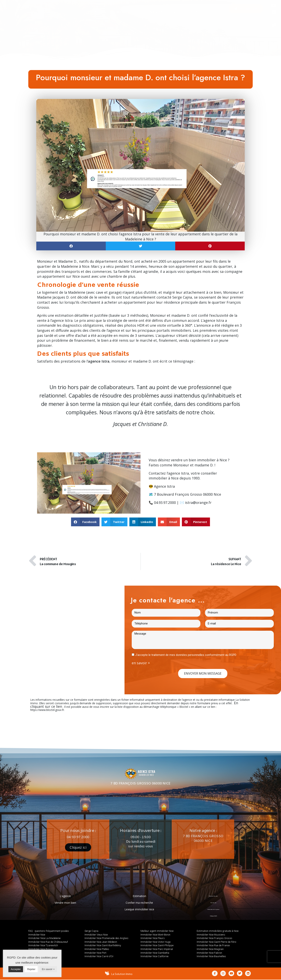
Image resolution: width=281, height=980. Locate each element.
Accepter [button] (16, 969)
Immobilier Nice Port (95, 953)
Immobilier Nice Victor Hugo (156, 942)
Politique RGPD (213, 916)
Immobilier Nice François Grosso (214, 938)
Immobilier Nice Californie (154, 956)
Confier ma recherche (139, 903)
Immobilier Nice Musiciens (211, 935)
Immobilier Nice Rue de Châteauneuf (48, 942)
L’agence (65, 896)
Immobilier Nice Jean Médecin (101, 942)
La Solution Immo (122, 974)
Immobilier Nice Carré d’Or (99, 956)
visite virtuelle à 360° (175, 325)
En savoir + (48, 969)
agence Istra (179, 473)
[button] (246, 9)
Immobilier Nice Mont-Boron (155, 935)
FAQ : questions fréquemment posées (49, 931)
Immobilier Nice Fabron (209, 953)
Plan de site (213, 903)
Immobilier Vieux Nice (96, 935)
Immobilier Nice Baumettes (211, 956)
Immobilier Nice (37, 935)
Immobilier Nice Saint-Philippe (157, 945)
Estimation (139, 896)
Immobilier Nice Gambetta (155, 953)
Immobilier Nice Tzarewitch (43, 945)
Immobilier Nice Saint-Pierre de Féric (217, 942)
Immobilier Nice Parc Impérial (157, 949)
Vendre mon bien (65, 903)
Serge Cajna (182, 297)
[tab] (100, 12)
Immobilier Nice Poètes (97, 949)
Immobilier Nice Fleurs (153, 938)
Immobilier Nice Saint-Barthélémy (103, 945)
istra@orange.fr (198, 502)
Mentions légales (213, 896)
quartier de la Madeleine (58, 266)
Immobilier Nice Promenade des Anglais (106, 938)
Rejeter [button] (31, 969)
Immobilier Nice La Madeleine (44, 938)
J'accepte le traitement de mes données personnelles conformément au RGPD (186, 655)
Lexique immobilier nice (139, 909)
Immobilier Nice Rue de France (213, 945)
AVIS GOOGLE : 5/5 (246, 22)
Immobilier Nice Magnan (210, 949)
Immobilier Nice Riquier (41, 949)
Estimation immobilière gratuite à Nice (218, 931)
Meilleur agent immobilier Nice (157, 931)
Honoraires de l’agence (213, 909)
